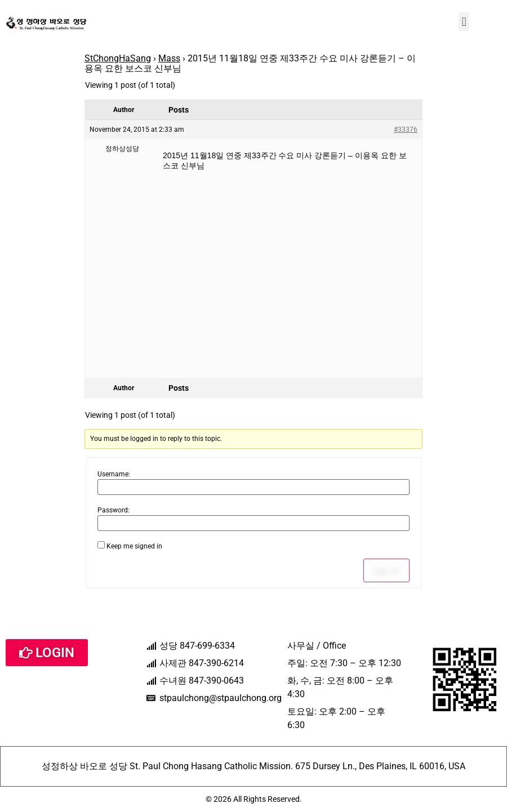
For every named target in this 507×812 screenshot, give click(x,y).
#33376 (406, 130)
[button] (464, 22)
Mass (169, 58)
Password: (114, 510)
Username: (114, 474)
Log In (386, 570)
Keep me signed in (134, 546)
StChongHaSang (118, 58)
